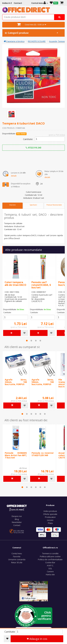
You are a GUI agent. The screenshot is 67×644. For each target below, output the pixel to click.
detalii (14, 176)
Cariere (50, 571)
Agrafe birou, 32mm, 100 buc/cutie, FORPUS (16, 382)
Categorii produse (32, 33)
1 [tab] (27, 341)
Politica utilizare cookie (50, 556)
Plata (50, 523)
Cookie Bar (50, 562)
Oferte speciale (50, 514)
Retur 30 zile (17, 562)
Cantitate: (28, 139)
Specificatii (33, 205)
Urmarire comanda (17, 559)
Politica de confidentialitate (50, 559)
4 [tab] (40, 341)
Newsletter (17, 522)
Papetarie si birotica (14, 41)
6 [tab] (45, 414)
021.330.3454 (19, 531)
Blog (17, 519)
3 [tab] (36, 341)
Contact (17, 525)
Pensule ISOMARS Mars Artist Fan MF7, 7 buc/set (16, 455)
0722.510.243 (33, 148)
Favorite (17, 556)
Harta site (50, 574)
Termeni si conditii (50, 553)
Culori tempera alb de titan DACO (15, 284)
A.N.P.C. (50, 565)
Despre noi (17, 516)
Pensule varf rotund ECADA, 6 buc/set (41, 285)
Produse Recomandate (54, 205)
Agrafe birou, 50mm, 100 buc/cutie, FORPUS (43, 382)
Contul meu (17, 553)
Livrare (50, 520)
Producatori (50, 517)
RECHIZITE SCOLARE (37, 41)
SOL (50, 568)
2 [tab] (31, 341)
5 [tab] (40, 414)
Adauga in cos (37, 639)
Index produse (50, 511)
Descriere (12, 205)
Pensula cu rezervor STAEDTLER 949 (43, 454)
